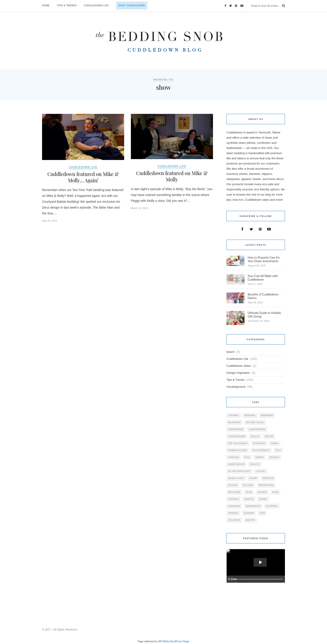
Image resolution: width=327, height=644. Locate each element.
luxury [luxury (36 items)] (261, 471)
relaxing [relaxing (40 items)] (234, 492)
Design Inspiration (238, 373)
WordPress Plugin (180, 641)
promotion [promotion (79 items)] (266, 485)
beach (230, 352)
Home (46, 6)
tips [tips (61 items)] (262, 513)
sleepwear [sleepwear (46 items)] (253, 506)
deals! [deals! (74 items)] (255, 436)
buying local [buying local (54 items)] (255, 422)
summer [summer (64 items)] (249, 513)
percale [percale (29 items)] (268, 478)
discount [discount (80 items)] (259, 443)
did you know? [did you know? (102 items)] (238, 443)
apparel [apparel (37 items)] (234, 415)
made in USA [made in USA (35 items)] (236, 478)
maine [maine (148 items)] (253, 478)
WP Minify (164, 641)
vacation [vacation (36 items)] (234, 520)
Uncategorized (236, 387)
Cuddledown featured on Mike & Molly (172, 177)
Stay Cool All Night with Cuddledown (263, 278)
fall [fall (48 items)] (278, 450)
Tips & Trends (67, 6)
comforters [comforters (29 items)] (257, 429)
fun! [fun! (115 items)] (247, 457)
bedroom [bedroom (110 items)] (267, 415)
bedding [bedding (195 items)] (250, 415)
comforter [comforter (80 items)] (236, 429)
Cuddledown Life (96, 6)
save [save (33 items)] (275, 492)
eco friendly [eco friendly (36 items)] (261, 450)
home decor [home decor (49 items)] (236, 464)
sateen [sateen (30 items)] (262, 492)
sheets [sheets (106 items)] (249, 499)
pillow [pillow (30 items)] (233, 485)
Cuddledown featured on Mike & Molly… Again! (83, 178)
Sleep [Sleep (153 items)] (263, 499)
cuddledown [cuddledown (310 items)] (237, 436)
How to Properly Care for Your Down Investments (264, 259)
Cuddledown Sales (239, 366)
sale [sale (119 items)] (249, 492)
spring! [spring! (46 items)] (233, 513)
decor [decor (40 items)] (269, 436)
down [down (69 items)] (275, 443)
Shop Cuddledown (132, 6)
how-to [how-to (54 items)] (255, 464)
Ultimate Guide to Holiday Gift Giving (264, 315)
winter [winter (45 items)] (250, 520)
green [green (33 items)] (260, 457)
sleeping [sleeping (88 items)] (234, 506)
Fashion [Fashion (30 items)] (234, 457)
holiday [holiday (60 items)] (274, 457)
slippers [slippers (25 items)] (272, 506)
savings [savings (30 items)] (233, 499)
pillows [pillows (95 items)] (248, 485)
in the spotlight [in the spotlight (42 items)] (239, 471)
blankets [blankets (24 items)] (234, 422)
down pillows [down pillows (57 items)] (238, 450)
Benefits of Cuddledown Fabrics (263, 296)
